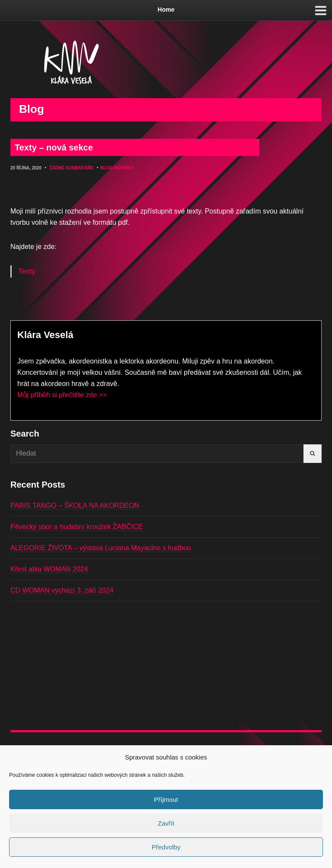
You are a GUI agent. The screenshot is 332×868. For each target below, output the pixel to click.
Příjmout (166, 799)
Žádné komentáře (71, 168)
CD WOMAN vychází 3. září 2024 (62, 590)
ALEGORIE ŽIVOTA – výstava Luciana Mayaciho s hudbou (101, 548)
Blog (107, 168)
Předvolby (166, 847)
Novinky (124, 168)
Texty (27, 271)
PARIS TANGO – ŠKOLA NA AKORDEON (75, 506)
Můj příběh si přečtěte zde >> (62, 395)
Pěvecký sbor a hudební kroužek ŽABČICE (77, 527)
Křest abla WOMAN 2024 (49, 569)
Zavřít (166, 823)
